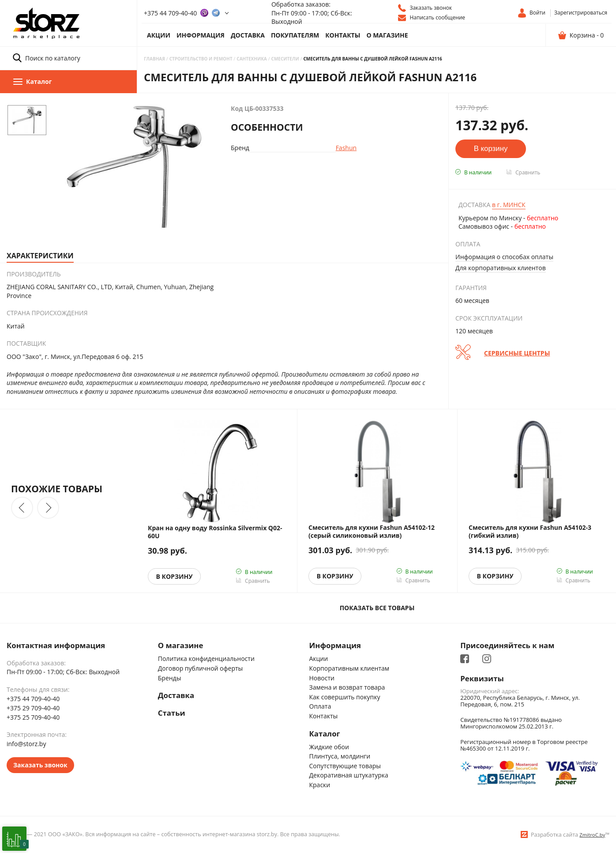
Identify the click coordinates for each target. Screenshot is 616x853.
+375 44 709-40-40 (170, 13)
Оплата (320, 706)
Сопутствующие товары (345, 766)
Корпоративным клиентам (349, 668)
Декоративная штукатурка (349, 775)
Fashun (346, 148)
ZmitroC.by (592, 835)
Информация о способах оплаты (504, 257)
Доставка (248, 35)
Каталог (325, 734)
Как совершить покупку (345, 697)
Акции (159, 35)
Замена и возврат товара (347, 687)
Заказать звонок (40, 765)
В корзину (175, 576)
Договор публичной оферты (201, 668)
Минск (509, 205)
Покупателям (295, 35)
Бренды (170, 678)
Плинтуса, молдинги (340, 756)
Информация (201, 35)
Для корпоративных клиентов (501, 268)
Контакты (343, 35)
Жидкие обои (329, 747)
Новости (322, 678)
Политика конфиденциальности (206, 659)
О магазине (387, 35)
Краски (320, 785)
